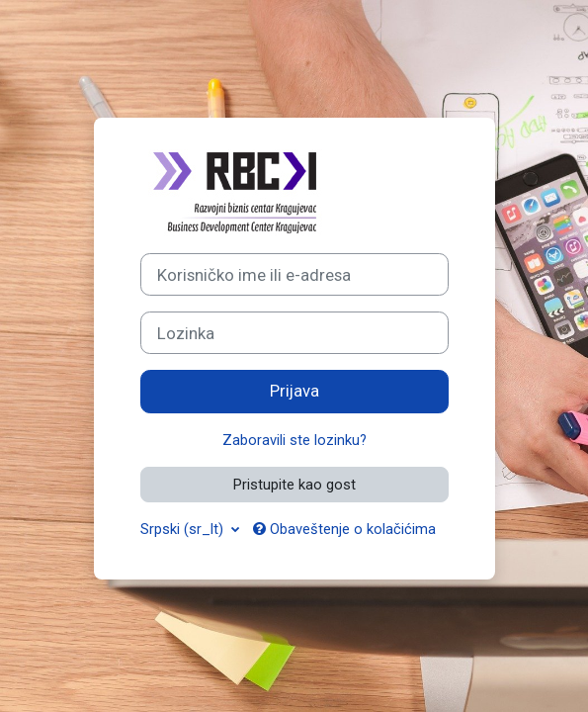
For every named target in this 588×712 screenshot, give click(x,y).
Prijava (294, 391)
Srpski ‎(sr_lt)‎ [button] (184, 529)
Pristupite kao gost (294, 485)
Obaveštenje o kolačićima (344, 529)
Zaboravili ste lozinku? (294, 440)
